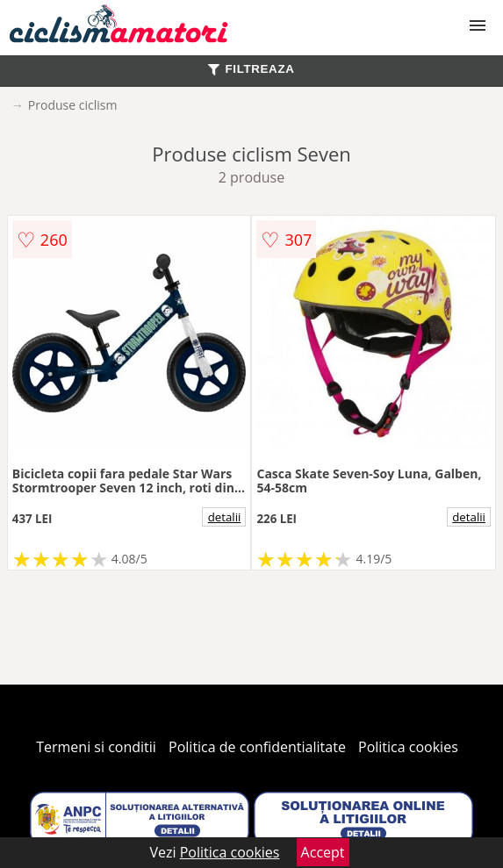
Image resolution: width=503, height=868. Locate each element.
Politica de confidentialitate (257, 747)
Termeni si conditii (96, 747)
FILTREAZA (251, 69)
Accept (323, 852)
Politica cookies (408, 747)
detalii (225, 517)
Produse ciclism (73, 105)
